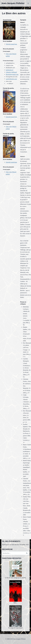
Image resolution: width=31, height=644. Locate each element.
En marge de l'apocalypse (15, 617)
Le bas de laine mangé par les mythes (15, 570)
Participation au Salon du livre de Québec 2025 (15, 545)
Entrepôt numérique (11, 44)
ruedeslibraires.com (11, 79)
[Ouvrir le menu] (28, 3)
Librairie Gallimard (11, 72)
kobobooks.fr (10, 70)
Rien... (16, 592)
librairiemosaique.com (12, 74)
